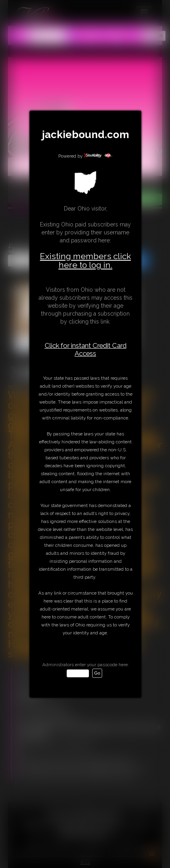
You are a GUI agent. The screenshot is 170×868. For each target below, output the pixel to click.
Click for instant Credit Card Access (86, 349)
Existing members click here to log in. (85, 260)
